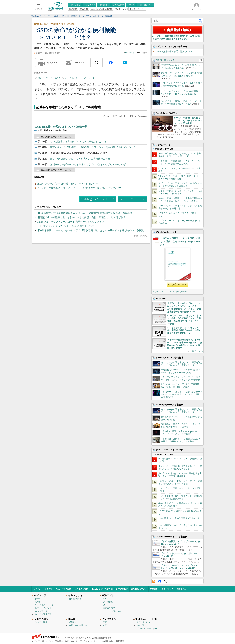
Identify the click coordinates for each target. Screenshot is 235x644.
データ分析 (108, 602)
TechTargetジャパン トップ (98, 199)
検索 (201, 21)
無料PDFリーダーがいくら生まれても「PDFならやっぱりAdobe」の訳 (88, 165)
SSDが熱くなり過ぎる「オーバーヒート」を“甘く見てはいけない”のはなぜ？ (79, 188)
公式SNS (50, 641)
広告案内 (59, 641)
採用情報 (120, 641)
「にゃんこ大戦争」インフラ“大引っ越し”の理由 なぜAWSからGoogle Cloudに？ (180, 242)
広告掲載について (139, 589)
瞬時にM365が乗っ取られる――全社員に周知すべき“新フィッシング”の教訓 (188, 121)
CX (104, 605)
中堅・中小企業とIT (78, 625)
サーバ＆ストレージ (132, 199)
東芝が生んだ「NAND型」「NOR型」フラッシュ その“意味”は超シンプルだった (95, 147)
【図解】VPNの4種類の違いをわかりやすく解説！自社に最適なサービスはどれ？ (81, 217)
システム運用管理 (43, 614)
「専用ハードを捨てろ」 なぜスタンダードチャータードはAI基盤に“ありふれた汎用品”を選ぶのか (182, 394)
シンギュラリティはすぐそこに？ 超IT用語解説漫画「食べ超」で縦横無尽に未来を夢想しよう (184, 330)
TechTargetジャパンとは (102, 589)
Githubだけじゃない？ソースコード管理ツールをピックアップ (71, 222)
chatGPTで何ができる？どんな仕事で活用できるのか (65, 226)
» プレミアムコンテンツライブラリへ (171, 292)
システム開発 (41, 622)
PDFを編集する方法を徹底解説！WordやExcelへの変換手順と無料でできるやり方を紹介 (85, 213)
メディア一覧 (38, 641)
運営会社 (110, 641)
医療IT (106, 622)
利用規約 (154, 589)
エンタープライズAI (112, 611)
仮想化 (38, 602)
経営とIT (73, 622)
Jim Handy (129, 52)
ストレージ (89, 78)
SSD (39, 78)
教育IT (106, 625)
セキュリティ (75, 599)
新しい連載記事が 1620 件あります (57, 137)
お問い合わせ (122, 589)
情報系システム (110, 608)
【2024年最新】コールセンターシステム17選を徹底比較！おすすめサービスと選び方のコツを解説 (90, 230)
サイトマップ (167, 589)
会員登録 (48, 589)
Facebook (160, 581)
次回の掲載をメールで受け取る (52, 130)
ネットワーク (41, 611)
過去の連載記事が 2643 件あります (57, 170)
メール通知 (79, 63)
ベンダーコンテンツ (165, 60)
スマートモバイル (43, 608)
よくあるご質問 (82, 589)
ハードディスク (53, 78)
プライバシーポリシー (89, 641)
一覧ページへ (196, 351)
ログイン (37, 589)
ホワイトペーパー (145, 622)
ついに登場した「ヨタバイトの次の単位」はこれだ (78, 142)
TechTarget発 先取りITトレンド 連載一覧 (61, 127)
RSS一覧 (140, 625)
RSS (154, 581)
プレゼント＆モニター (147, 629)
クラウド (39, 599)
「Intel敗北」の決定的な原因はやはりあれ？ (179, 518)
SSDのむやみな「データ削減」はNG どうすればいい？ (68, 184)
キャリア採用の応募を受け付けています (174, 52)
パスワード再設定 (64, 589)
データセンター (72, 78)
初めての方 (181, 589)
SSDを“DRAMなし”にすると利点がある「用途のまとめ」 (81, 159)
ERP (105, 599)
